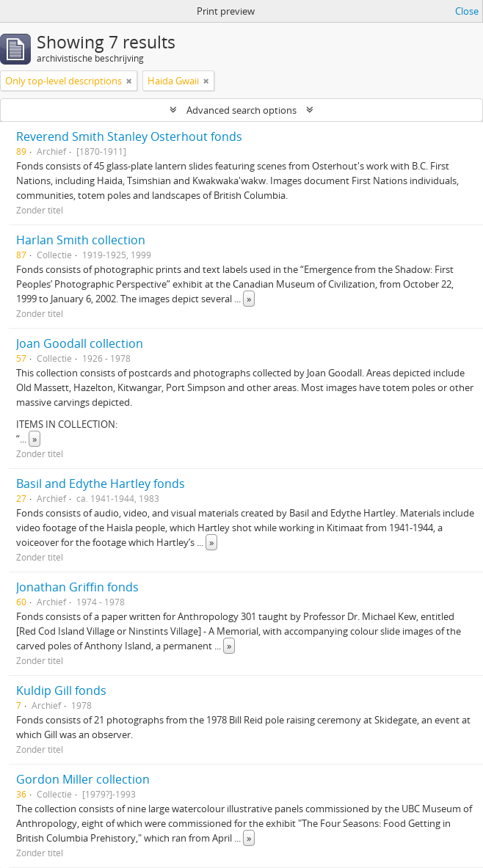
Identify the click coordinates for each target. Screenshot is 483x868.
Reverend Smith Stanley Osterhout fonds (129, 136)
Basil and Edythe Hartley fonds (101, 484)
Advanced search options (241, 110)
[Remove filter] (129, 81)
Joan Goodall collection (80, 343)
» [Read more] (249, 299)
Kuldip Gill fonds (61, 690)
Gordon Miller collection (83, 779)
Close (467, 11)
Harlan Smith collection (81, 240)
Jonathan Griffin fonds (77, 587)
